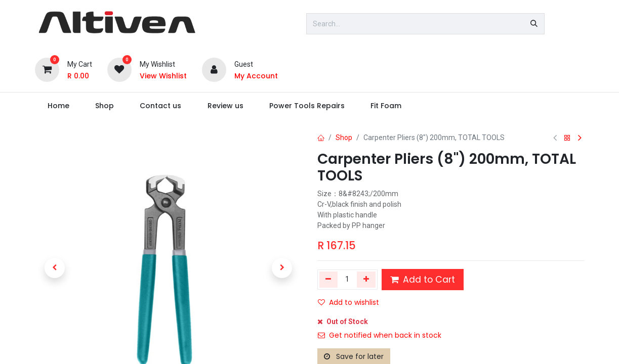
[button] (55, 268)
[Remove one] (329, 280)
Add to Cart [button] (423, 280)
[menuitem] (59, 106)
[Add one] (366, 280)
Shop (344, 138)
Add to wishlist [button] (348, 302)
